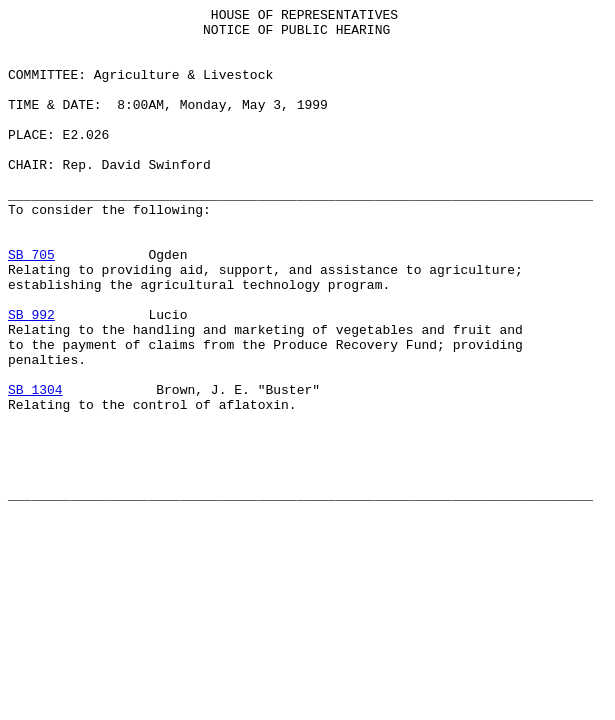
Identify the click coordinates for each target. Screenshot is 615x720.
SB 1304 (35, 467)
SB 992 (31, 377)
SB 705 (31, 305)
